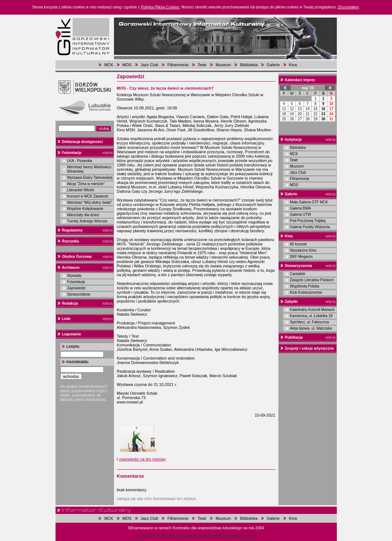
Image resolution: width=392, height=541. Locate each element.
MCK (109, 65)
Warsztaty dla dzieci (83, 215)
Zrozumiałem (348, 7)
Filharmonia (178, 65)
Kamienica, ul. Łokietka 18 (311, 316)
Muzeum (223, 65)
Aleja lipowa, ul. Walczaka (311, 328)
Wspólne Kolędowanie (85, 209)
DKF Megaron (301, 257)
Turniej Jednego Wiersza (87, 221)
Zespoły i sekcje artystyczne (310, 348)
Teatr (202, 65)
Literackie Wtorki (81, 190)
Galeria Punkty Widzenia (310, 227)
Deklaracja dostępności (83, 142)
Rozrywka (71, 241)
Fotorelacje (72, 153)
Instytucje (294, 140)
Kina (293, 65)
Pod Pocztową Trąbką (308, 221)
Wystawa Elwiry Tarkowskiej (90, 178)
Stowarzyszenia (298, 266)
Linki (66, 319)
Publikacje (294, 337)
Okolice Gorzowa (77, 257)
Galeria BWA (300, 208)
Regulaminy (73, 230)
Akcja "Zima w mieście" (86, 184)
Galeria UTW (301, 215)
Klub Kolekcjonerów (306, 292)
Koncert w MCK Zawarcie (88, 196)
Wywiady (75, 276)
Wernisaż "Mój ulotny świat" (90, 202)
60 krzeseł (298, 244)
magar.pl (248, 536)
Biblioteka (249, 65)
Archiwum (71, 268)
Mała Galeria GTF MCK (309, 202)
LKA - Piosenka (80, 161)
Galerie (273, 65)
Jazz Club (149, 65)
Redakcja (70, 303)
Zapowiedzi (77, 288)
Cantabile (298, 274)
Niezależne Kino (303, 250)
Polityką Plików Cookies (160, 7)
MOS (127, 65)
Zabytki (291, 302)
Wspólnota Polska (305, 286)
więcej (108, 153)
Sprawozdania (79, 294)
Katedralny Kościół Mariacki (313, 310)
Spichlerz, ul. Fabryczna (310, 322)
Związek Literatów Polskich (312, 280)
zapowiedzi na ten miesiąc (142, 459)
